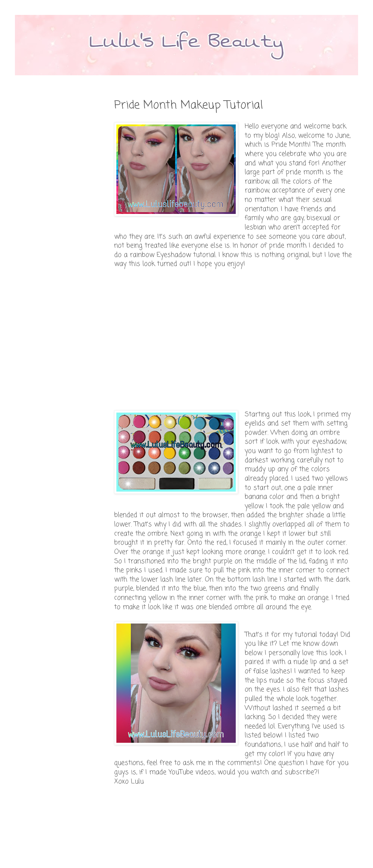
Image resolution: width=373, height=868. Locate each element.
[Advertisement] (119, 340)
